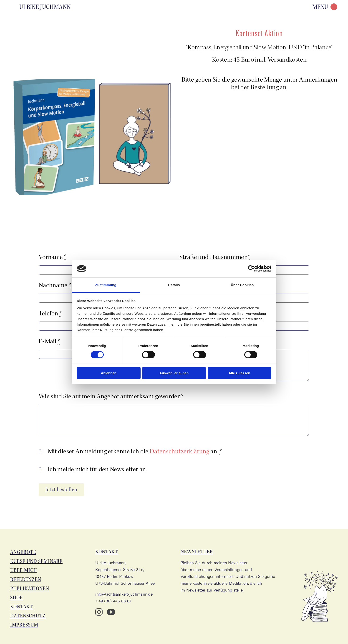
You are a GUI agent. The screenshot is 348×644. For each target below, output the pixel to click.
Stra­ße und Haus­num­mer (215, 257)
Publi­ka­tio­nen (30, 588)
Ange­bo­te (23, 552)
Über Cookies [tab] (242, 285)
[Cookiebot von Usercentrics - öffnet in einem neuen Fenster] (251, 269)
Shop (16, 598)
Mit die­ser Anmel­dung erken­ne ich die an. (135, 451)
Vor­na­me (53, 257)
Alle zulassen (239, 373)
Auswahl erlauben (174, 373)
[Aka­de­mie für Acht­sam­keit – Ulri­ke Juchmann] (42, 6)
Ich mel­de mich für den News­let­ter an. (97, 469)
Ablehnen (108, 373)
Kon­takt (22, 607)
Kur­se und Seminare (36, 561)
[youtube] (111, 612)
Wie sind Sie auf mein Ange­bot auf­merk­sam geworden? (111, 396)
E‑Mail (49, 341)
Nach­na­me (55, 285)
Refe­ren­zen (26, 579)
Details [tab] (174, 285)
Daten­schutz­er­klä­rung (179, 451)
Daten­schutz (28, 616)
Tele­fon (50, 313)
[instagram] (99, 612)
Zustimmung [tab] (106, 285)
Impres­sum (24, 625)
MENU (320, 7)
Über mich (24, 570)
